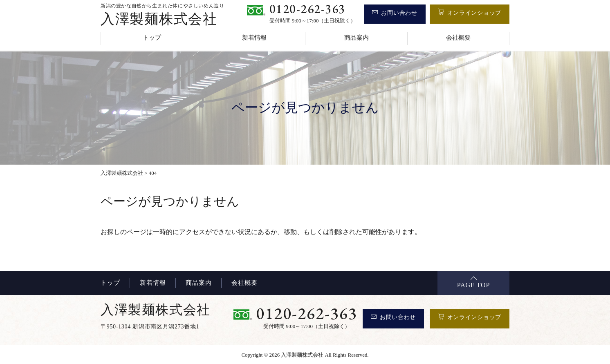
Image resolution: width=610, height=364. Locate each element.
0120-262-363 (307, 9)
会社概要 (458, 38)
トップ (152, 38)
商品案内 (357, 38)
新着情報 (254, 38)
